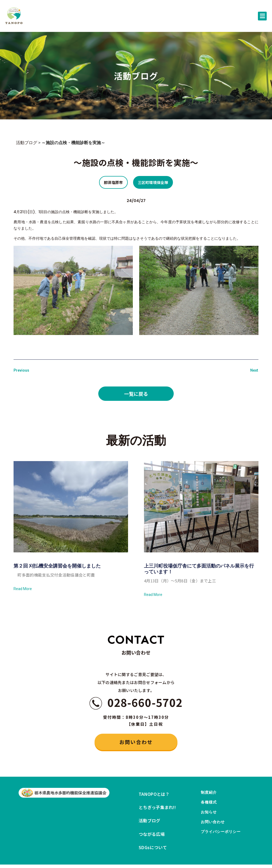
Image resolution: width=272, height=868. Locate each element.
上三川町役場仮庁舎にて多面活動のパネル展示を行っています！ (199, 569)
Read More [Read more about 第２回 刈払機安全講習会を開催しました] (23, 589)
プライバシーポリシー (224, 850)
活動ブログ (27, 143)
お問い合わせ (214, 837)
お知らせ (210, 824)
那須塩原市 (113, 182)
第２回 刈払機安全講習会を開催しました (57, 566)
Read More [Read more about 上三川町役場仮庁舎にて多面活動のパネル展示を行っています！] (153, 595)
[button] (262, 16)
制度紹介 (210, 797)
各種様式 (210, 810)
